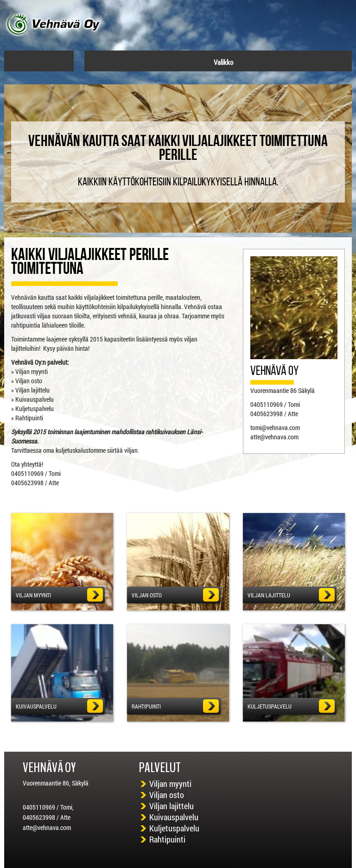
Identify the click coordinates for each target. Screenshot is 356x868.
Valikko (219, 62)
